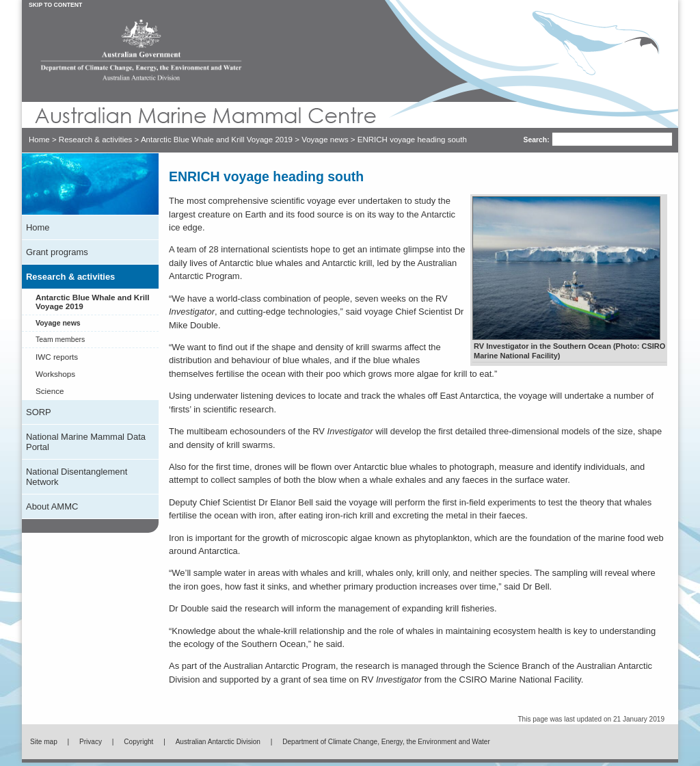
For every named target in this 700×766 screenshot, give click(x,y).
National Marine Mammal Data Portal (86, 445)
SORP (39, 415)
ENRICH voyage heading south (412, 140)
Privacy (91, 745)
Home (39, 140)
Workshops (55, 377)
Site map (44, 745)
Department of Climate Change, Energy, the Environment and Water (386, 745)
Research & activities (96, 140)
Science (50, 394)
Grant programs (57, 255)
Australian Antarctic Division (218, 745)
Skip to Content (55, 5)
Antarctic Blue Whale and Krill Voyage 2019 (217, 140)
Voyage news (325, 140)
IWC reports (57, 360)
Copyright (138, 745)
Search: (521, 140)
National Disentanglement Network (77, 480)
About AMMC (52, 510)
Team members (60, 343)
